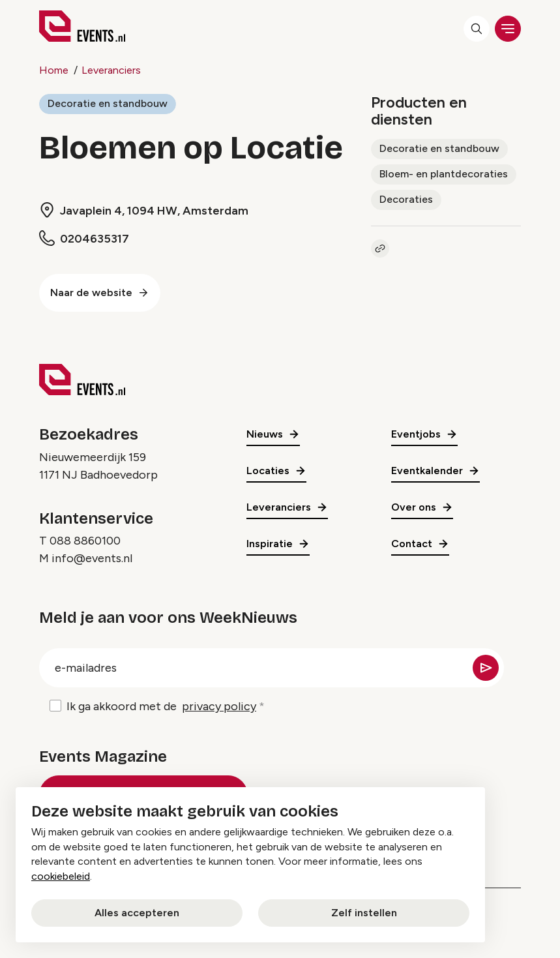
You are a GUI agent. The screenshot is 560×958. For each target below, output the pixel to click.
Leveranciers (111, 70)
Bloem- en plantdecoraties (444, 174)
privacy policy (219, 706)
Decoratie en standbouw (108, 103)
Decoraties (406, 199)
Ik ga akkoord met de (161, 707)
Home (54, 70)
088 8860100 (85, 541)
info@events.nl (92, 558)
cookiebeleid (61, 876)
